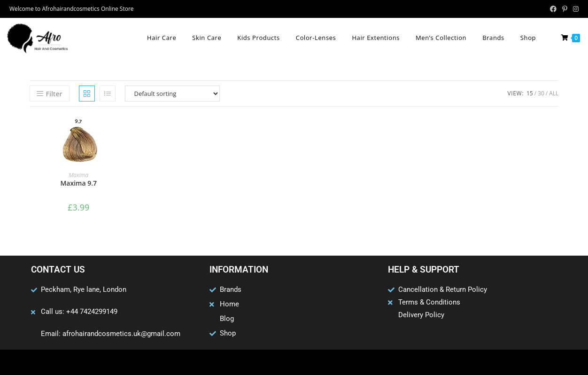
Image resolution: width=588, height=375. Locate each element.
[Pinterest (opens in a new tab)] (565, 9)
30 (541, 93)
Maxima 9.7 (78, 183)
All (554, 93)
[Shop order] (172, 94)
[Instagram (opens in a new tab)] (574, 9)
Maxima (78, 175)
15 (530, 93)
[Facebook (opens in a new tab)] (553, 9)
